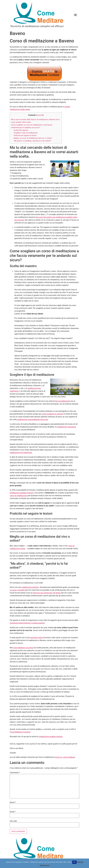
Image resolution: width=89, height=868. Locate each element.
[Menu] (75, 15)
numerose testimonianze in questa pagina (27, 623)
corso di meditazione (18, 496)
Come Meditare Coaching (23, 648)
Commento (15, 773)
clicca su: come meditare (65, 757)
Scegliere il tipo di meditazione (26, 133)
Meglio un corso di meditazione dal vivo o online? (33, 138)
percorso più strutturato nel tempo (47, 593)
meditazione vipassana (67, 427)
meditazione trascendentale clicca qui (33, 419)
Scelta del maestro (21, 130)
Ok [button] (74, 862)
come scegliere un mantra (52, 414)
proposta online (37, 638)
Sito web (13, 821)
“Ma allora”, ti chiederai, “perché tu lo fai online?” (32, 141)
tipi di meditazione (63, 401)
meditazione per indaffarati (21, 453)
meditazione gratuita (30, 587)
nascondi (40, 115)
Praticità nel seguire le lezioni (25, 135)
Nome (13, 802)
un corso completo (17, 590)
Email (13, 812)
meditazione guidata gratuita (22, 493)
